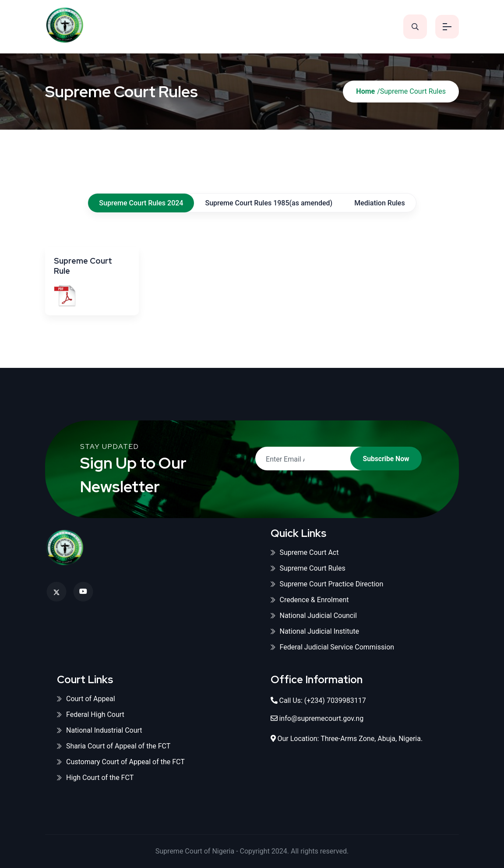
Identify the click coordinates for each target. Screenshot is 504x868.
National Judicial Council (314, 616)
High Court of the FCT (95, 778)
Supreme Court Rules (308, 568)
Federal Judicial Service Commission (333, 647)
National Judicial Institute (315, 631)
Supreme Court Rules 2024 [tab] (141, 203)
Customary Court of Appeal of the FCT (121, 762)
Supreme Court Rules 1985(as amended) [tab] (269, 203)
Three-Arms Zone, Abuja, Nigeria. (372, 739)
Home (365, 91)
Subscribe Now (383, 459)
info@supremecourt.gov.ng (321, 718)
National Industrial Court (100, 730)
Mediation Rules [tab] (380, 203)
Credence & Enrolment (310, 600)
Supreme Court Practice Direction (327, 584)
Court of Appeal (86, 699)
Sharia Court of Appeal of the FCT (114, 746)
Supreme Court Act (305, 552)
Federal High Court (91, 715)
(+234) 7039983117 (335, 700)
